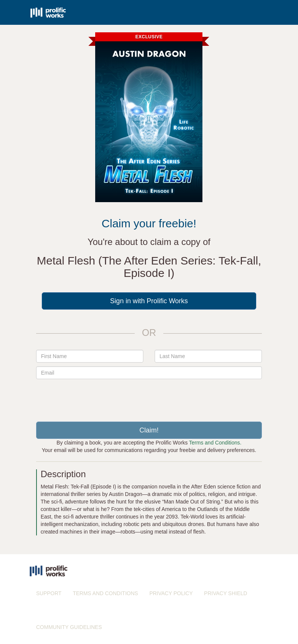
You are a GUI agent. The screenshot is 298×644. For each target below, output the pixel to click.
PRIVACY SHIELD (226, 593)
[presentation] (149, 398)
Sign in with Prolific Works (149, 301)
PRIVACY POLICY (171, 593)
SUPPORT (49, 593)
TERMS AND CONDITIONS (105, 593)
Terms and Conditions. (215, 443)
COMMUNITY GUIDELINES (69, 627)
